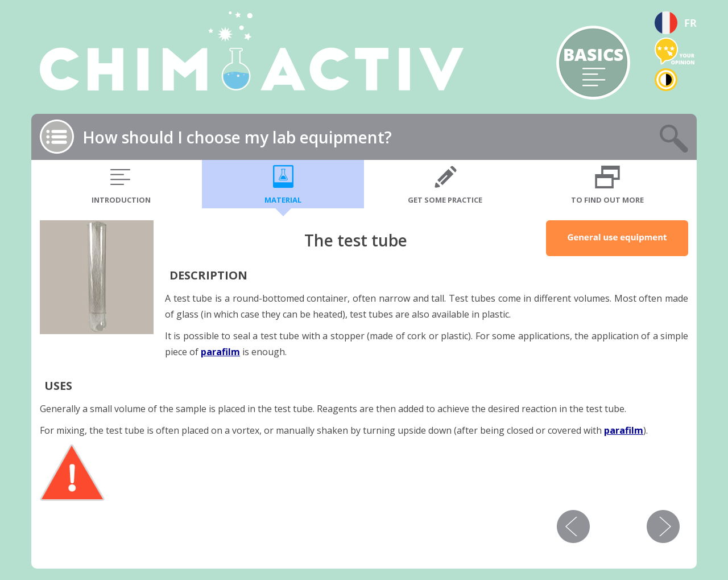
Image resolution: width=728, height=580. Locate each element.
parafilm (220, 352)
